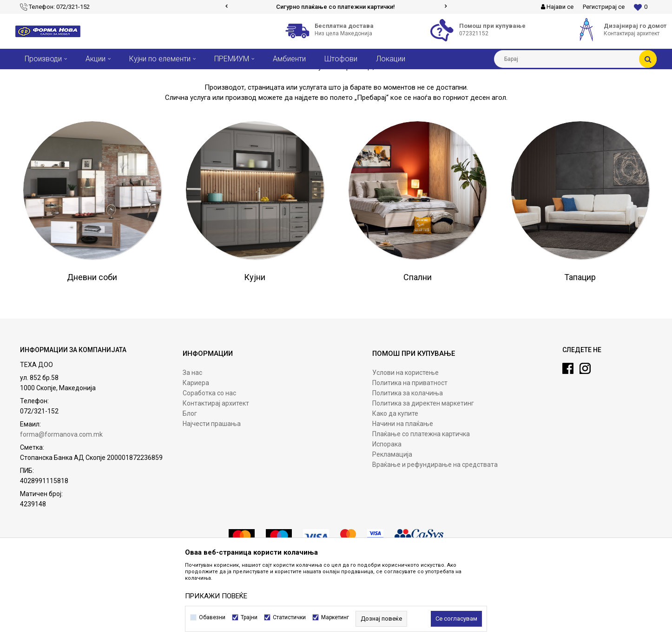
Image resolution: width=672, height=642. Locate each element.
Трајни (249, 617)
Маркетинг (335, 617)
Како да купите (395, 483)
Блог (190, 483)
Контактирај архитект (216, 472)
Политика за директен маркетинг (423, 472)
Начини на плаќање (403, 493)
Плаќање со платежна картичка (421, 503)
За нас (192, 442)
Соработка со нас (209, 462)
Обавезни (212, 617)
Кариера (196, 452)
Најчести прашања (212, 493)
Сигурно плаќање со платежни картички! (336, 7)
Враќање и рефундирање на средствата (435, 534)
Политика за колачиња (408, 462)
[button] (575, 59)
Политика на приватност (410, 452)
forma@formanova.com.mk (61, 504)
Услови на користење (405, 442)
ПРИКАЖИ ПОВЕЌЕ (216, 596)
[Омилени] (641, 7)
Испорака (387, 513)
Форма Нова (32, 76)
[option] (336, 7)
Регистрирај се (604, 7)
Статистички (289, 617)
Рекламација (392, 524)
